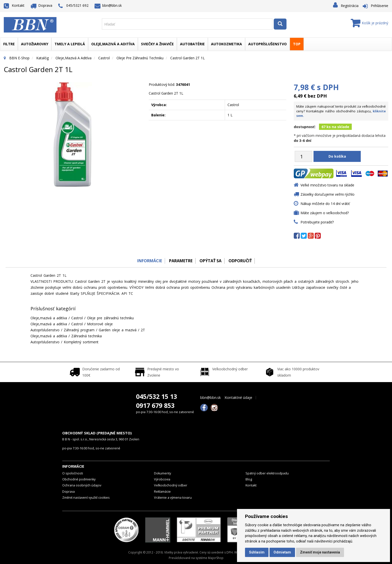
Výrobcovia (162, 479)
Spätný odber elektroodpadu (267, 473)
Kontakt (14, 5)
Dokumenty (162, 473)
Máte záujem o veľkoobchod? (325, 213)
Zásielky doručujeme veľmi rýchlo (327, 194)
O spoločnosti (73, 473)
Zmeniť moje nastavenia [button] (320, 552)
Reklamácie (162, 492)
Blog (249, 479)
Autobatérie (192, 44)
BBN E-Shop (19, 58)
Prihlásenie (379, 6)
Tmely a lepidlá (70, 44)
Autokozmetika (226, 44)
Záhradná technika (86, 336)
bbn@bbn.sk (108, 5)
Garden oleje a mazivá (118, 330)
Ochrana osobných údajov (82, 485)
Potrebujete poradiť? (317, 222)
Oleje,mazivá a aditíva (113, 44)
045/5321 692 (73, 6)
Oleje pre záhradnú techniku (140, 58)
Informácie (147, 261)
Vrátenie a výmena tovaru (173, 498)
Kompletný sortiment (81, 342)
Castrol (104, 58)
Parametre (179, 261)
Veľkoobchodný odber (171, 485)
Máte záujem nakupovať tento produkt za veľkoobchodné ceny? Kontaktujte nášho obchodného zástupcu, (341, 111)
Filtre (9, 44)
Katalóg (42, 58)
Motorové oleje (100, 324)
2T (143, 330)
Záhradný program (79, 330)
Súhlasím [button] (257, 552)
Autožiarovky (35, 44)
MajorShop (216, 558)
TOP (297, 44)
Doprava (41, 5)
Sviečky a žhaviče (157, 44)
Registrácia (350, 6)
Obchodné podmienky (79, 479)
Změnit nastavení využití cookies (86, 498)
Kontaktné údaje (238, 398)
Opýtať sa (211, 261)
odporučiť (242, 261)
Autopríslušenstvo (267, 44)
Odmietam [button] (282, 552)
